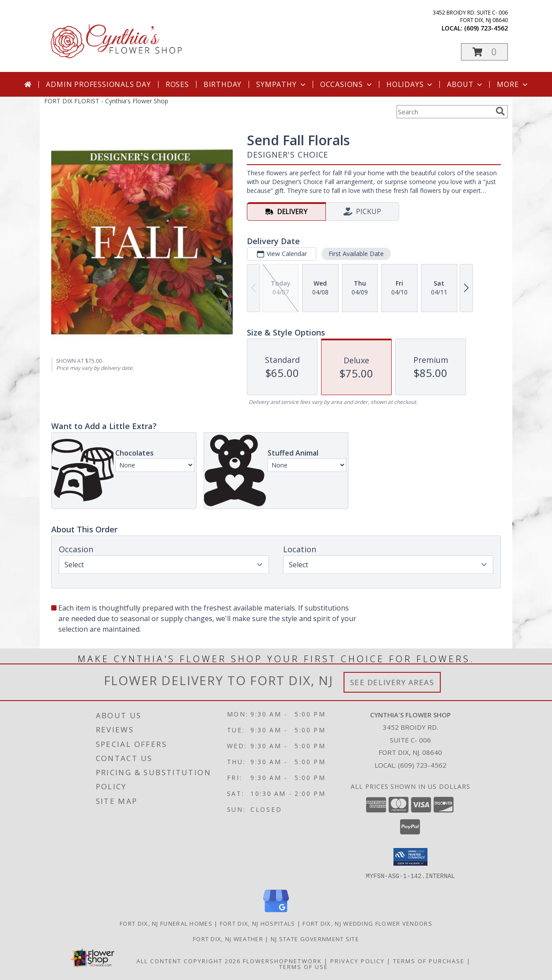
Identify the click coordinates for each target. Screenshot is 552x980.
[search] (500, 111)
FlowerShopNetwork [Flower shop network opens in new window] (282, 961)
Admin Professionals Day (98, 84)
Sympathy (282, 84)
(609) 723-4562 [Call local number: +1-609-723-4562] (486, 28)
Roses (177, 84)
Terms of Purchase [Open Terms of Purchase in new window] (429, 961)
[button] (484, 52)
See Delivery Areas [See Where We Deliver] (392, 682)
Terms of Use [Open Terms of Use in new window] (304, 966)
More (513, 84)
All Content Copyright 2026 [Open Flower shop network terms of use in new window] (189, 961)
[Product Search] (444, 112)
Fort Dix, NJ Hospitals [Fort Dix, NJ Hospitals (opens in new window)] (258, 923)
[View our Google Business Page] (276, 912)
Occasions (347, 84)
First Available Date (356, 254)
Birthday (223, 84)
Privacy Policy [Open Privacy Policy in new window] (357, 961)
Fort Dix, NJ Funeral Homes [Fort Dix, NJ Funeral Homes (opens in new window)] (166, 923)
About (465, 84)
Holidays (410, 84)
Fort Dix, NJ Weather (228, 939)
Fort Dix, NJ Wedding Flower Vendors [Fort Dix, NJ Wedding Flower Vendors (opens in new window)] (367, 923)
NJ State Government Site (315, 939)
